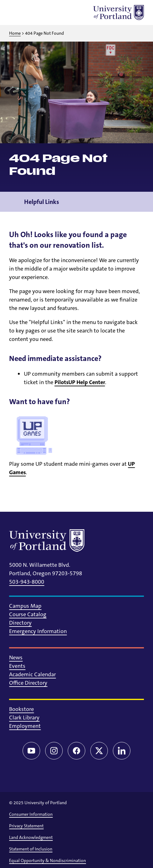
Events (17, 666)
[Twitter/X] (99, 751)
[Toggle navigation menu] (139, 202)
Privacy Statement (26, 826)
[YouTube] (31, 751)
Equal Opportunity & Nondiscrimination (47, 860)
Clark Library (24, 718)
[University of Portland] (119, 13)
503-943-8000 (27, 582)
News (16, 657)
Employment (25, 726)
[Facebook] (76, 751)
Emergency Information (38, 631)
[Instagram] (54, 751)
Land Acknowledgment (31, 837)
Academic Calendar (32, 674)
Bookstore (21, 709)
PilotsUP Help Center (80, 382)
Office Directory (28, 683)
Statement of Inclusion (31, 849)
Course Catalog (28, 614)
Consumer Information (31, 814)
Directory (20, 623)
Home (15, 33)
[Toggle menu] (17, 13)
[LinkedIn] (122, 751)
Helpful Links (42, 202)
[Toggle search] (33, 13)
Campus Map (25, 606)
